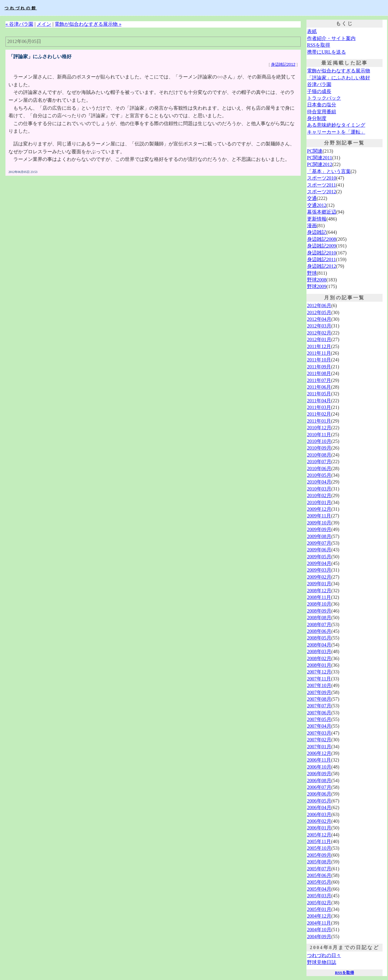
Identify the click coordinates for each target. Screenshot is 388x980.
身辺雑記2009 (322, 246)
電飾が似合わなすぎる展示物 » (88, 24)
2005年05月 (319, 882)
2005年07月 (319, 869)
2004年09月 (319, 937)
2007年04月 (319, 726)
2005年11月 (319, 841)
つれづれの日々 (324, 955)
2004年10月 (319, 930)
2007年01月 (319, 747)
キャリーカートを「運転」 (336, 132)
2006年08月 (319, 781)
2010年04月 (319, 482)
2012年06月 (319, 306)
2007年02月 (319, 740)
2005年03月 (319, 896)
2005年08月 (319, 862)
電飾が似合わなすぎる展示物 (339, 71)
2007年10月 (319, 685)
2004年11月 (319, 923)
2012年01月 (319, 339)
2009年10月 (319, 523)
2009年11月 (319, 516)
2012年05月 (319, 312)
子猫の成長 (319, 91)
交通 (312, 198)
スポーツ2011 (321, 185)
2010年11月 (319, 435)
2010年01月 (319, 502)
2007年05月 (319, 719)
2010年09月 (319, 448)
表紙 (312, 31)
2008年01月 (319, 665)
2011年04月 (319, 401)
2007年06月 (319, 713)
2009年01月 (319, 584)
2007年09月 (319, 692)
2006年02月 (319, 821)
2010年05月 (319, 475)
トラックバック (324, 98)
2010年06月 (319, 468)
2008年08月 (319, 618)
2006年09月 (319, 774)
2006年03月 (319, 814)
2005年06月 (319, 875)
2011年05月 (319, 394)
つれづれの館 (21, 8)
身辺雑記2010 (322, 253)
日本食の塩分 (322, 105)
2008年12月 (319, 591)
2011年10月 (319, 360)
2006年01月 (319, 828)
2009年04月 (319, 563)
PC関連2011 (320, 158)
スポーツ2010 (322, 178)
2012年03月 (319, 326)
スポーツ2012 (322, 192)
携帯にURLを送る (326, 52)
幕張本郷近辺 (322, 212)
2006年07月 (319, 787)
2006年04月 (319, 807)
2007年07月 (319, 706)
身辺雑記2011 (321, 259)
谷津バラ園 (319, 84)
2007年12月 (319, 672)
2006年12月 (319, 753)
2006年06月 (319, 794)
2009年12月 (319, 509)
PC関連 (315, 151)
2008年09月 (319, 611)
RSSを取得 (319, 45)
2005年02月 (319, 903)
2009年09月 (319, 529)
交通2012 (317, 205)
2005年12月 (319, 835)
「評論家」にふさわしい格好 (339, 78)
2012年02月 (319, 333)
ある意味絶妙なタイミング (336, 125)
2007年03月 (319, 733)
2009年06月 (319, 550)
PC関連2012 (320, 164)
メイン (44, 24)
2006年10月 (319, 767)
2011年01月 (319, 421)
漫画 (312, 226)
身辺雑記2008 (322, 239)
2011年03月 (319, 407)
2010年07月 (319, 462)
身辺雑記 (317, 232)
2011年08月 (319, 373)
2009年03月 (319, 570)
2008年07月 (319, 625)
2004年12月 (319, 916)
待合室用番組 (322, 112)
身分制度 (317, 118)
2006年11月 (319, 760)
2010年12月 (319, 428)
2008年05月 (319, 638)
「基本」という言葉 (329, 171)
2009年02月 (319, 577)
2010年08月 (319, 455)
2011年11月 (319, 353)
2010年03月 (319, 489)
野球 (312, 273)
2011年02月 (319, 414)
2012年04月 (319, 319)
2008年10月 (319, 604)
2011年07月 (319, 380)
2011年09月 (319, 367)
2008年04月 (319, 645)
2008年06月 (319, 631)
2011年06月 (319, 387)
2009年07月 (319, 543)
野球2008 (317, 280)
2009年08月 (319, 536)
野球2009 (317, 286)
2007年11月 (319, 679)
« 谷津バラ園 (19, 24)
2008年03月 (319, 651)
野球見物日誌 (322, 962)
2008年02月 (319, 658)
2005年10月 (319, 848)
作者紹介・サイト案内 (331, 38)
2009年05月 (319, 557)
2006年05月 (319, 801)
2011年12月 (319, 346)
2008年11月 (319, 597)
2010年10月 (319, 441)
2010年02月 (319, 495)
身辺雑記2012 (283, 64)
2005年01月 (319, 909)
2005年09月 (319, 855)
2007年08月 (319, 699)
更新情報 (317, 219)
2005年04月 (319, 889)
